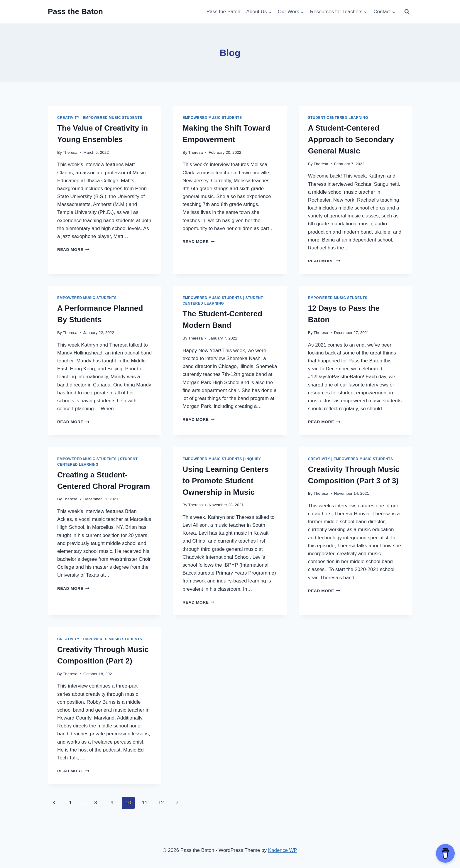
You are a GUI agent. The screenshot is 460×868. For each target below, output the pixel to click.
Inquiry (253, 459)
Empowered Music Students (113, 118)
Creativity (68, 118)
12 (161, 803)
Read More (73, 250)
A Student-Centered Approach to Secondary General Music (351, 139)
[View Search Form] (407, 12)
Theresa (70, 152)
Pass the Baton (223, 12)
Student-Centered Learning (338, 118)
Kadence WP (283, 850)
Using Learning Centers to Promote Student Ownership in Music (225, 481)
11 (145, 803)
